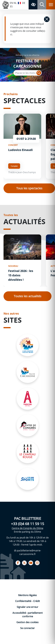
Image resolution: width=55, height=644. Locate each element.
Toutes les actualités (28, 296)
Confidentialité (23, 601)
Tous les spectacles (29, 188)
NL (15, 3)
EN (12, 3)
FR (19, 3)
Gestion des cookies (27, 622)
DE (24, 3)
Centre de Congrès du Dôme (27, 528)
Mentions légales (27, 595)
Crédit (37, 601)
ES (11, 6)
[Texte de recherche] (27, 73)
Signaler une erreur (27, 607)
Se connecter (27, 628)
